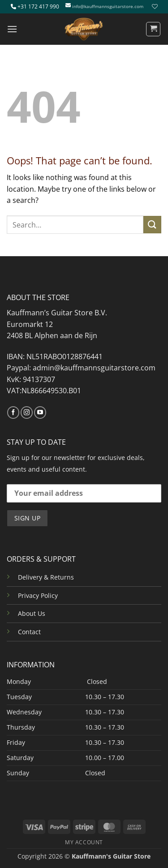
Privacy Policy (38, 595)
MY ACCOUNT (84, 842)
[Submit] (152, 225)
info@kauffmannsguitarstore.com (108, 6)
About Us (32, 613)
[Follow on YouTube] (40, 413)
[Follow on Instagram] (27, 413)
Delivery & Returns (46, 577)
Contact (29, 632)
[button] (12, 29)
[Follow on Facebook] (13, 413)
